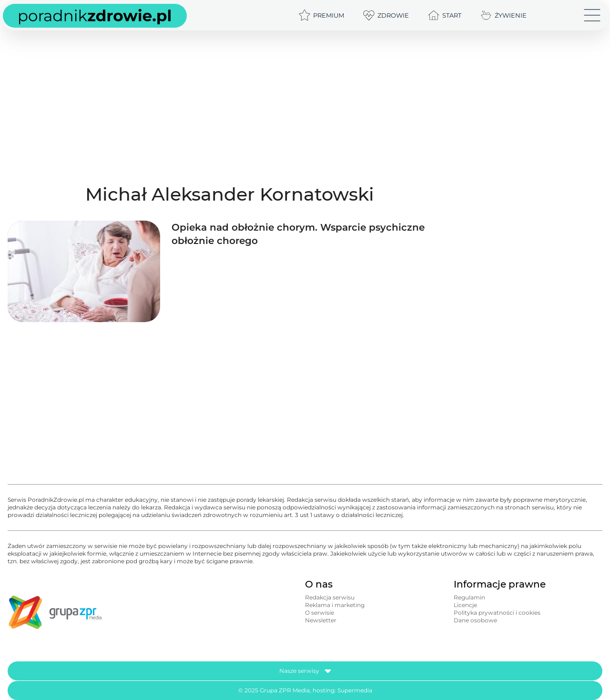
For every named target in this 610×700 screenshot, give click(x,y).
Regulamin (469, 597)
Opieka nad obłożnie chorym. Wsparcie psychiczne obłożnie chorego (298, 234)
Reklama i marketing (335, 605)
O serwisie (320, 613)
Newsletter (321, 620)
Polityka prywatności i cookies (497, 613)
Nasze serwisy (305, 671)
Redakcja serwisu (330, 597)
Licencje (465, 605)
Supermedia (355, 690)
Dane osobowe (475, 620)
